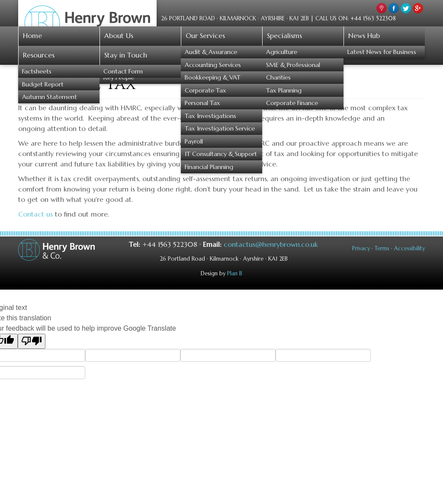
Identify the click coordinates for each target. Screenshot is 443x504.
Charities (278, 77)
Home (32, 35)
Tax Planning (284, 90)
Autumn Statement (50, 97)
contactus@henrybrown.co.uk (271, 244)
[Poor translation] (32, 341)
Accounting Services (213, 65)
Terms (382, 249)
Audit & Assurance (211, 52)
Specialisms (284, 35)
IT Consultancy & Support (221, 154)
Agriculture (282, 52)
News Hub (364, 35)
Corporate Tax (205, 90)
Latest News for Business (382, 52)
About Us (119, 35)
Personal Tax (202, 103)
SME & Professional (293, 65)
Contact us (35, 214)
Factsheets (37, 71)
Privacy (361, 249)
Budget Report (43, 84)
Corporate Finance (292, 103)
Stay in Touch (126, 55)
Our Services (205, 35)
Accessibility (409, 249)
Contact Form (123, 71)
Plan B (235, 274)
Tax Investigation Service (220, 128)
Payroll (194, 141)
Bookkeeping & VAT (213, 77)
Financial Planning (209, 167)
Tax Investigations (210, 116)
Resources (39, 55)
